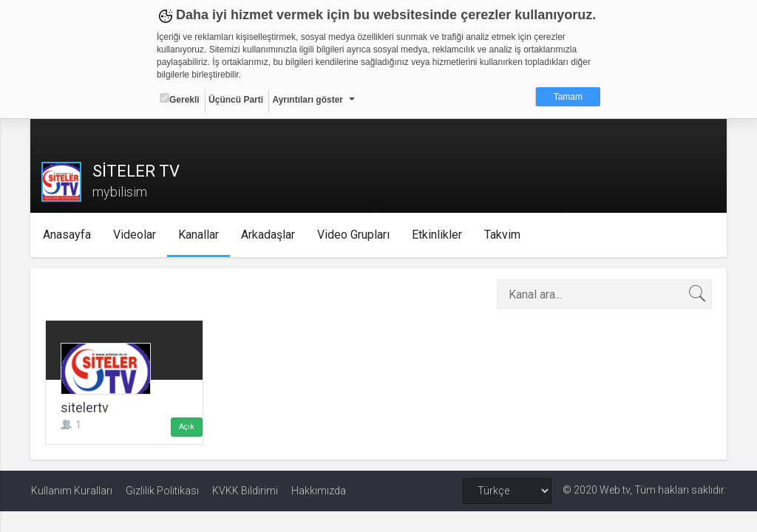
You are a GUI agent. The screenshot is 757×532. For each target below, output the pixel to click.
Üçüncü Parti (236, 100)
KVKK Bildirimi (245, 491)
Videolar (136, 235)
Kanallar (200, 235)
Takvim (504, 235)
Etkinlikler (438, 235)
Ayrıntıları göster (308, 100)
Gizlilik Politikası (162, 491)
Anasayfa (68, 235)
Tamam (568, 97)
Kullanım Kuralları (72, 491)
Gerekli (180, 99)
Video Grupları (355, 235)
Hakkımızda (319, 491)
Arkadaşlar (269, 235)
